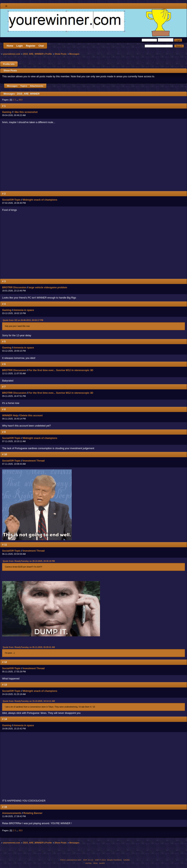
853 (21, 100)
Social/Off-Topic (11, 200)
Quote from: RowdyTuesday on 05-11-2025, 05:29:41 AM (29, 647)
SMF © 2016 (100, 860)
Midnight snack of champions (40, 200)
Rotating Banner (33, 813)
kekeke (127, 860)
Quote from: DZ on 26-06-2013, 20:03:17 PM (23, 320)
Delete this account (31, 416)
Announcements (12, 813)
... (17, 100)
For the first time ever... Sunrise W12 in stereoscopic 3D (61, 370)
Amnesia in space (23, 310)
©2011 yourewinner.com (71, 860)
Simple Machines (114, 860)
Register (31, 46)
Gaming (7, 112)
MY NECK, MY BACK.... (57, 158)
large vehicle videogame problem (48, 287)
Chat (41, 46)
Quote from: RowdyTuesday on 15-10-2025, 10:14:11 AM (29, 701)
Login (20, 46)
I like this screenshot (25, 112)
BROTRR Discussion (14, 287)
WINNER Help (10, 416)
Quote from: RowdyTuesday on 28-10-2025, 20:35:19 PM (29, 561)
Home (10, 46)
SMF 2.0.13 (88, 860)
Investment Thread (34, 461)
